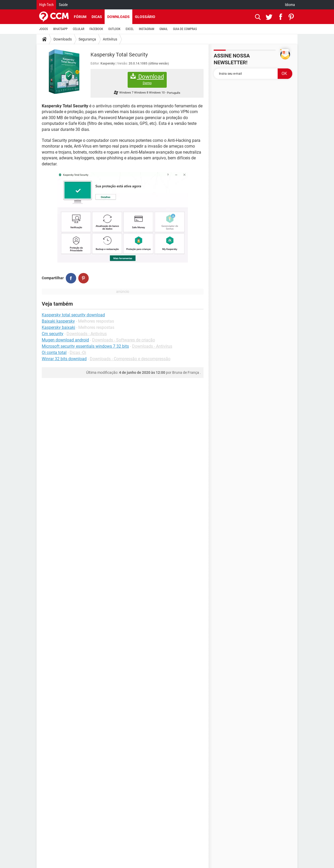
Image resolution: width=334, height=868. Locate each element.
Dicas (97, 17)
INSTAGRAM (147, 29)
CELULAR (79, 29)
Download (147, 79)
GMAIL (164, 29)
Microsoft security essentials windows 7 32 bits (85, 346)
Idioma (290, 5)
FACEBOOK (96, 29)
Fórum (80, 17)
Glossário (145, 17)
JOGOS (44, 29)
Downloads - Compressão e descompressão (130, 359)
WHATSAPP (60, 29)
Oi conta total (54, 353)
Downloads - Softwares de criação (124, 340)
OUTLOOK (114, 29)
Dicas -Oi (78, 353)
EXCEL (130, 29)
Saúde (63, 5)
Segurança (87, 39)
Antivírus (110, 39)
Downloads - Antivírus (87, 334)
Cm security (53, 334)
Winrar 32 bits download (64, 359)
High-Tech (46, 5)
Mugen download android (65, 340)
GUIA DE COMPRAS (185, 29)
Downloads (118, 17)
